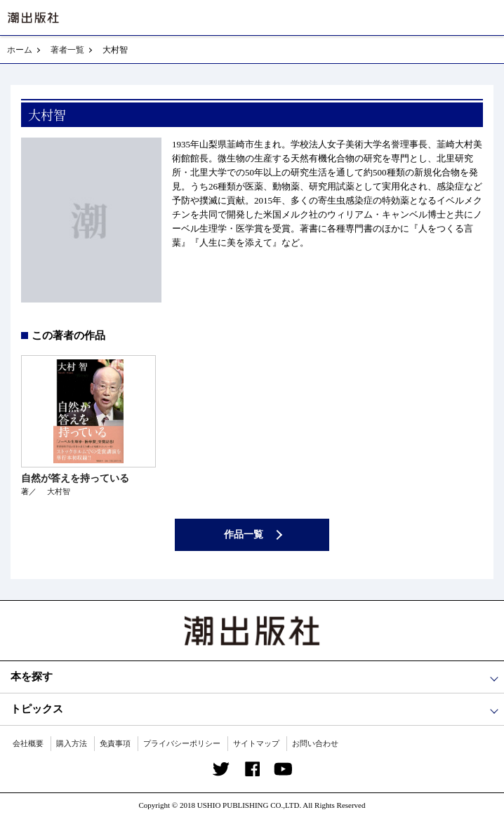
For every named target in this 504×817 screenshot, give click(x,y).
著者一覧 (67, 50)
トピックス (37, 709)
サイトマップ (256, 743)
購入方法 (72, 743)
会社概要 (28, 743)
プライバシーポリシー (182, 743)
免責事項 (115, 743)
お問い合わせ (315, 743)
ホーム (20, 50)
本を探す (32, 677)
